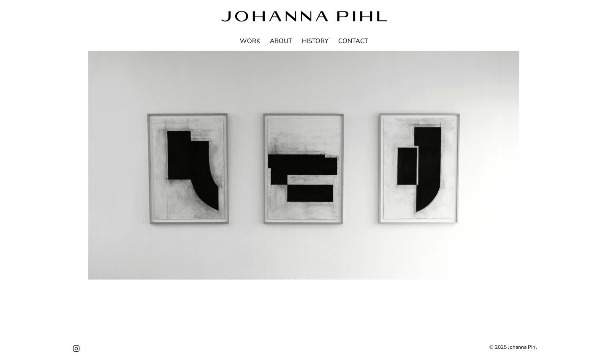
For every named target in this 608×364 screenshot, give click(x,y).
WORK (250, 41)
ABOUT (281, 41)
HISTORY (315, 41)
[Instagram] (76, 349)
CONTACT (353, 41)
